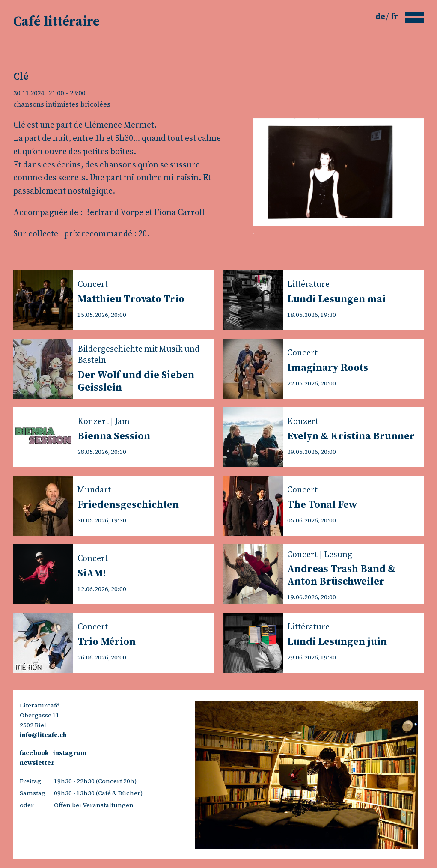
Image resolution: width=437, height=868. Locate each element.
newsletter (37, 763)
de (381, 16)
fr (395, 16)
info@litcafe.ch (43, 735)
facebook (34, 753)
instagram (70, 753)
